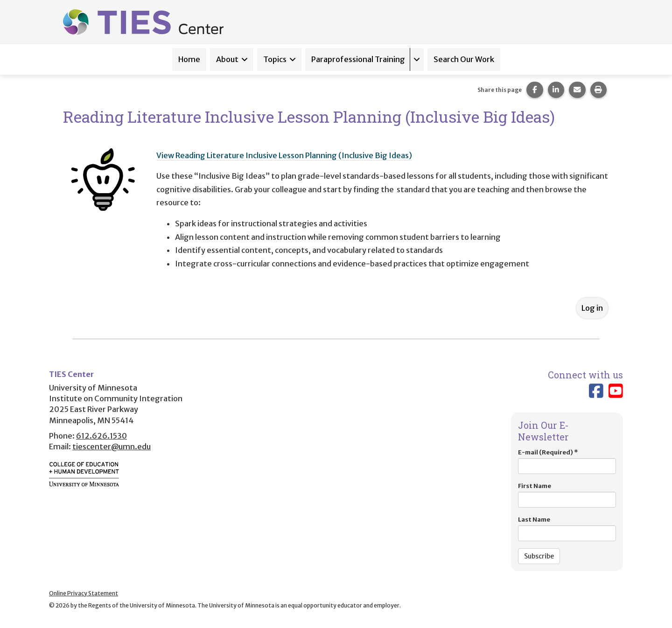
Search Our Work (464, 59)
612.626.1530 (101, 436)
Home (189, 59)
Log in (592, 308)
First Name (567, 495)
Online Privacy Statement (84, 593)
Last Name (567, 528)
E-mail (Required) (567, 461)
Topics (275, 59)
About (227, 59)
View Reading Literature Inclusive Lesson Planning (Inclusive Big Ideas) (284, 155)
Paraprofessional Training (358, 59)
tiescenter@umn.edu (112, 447)
